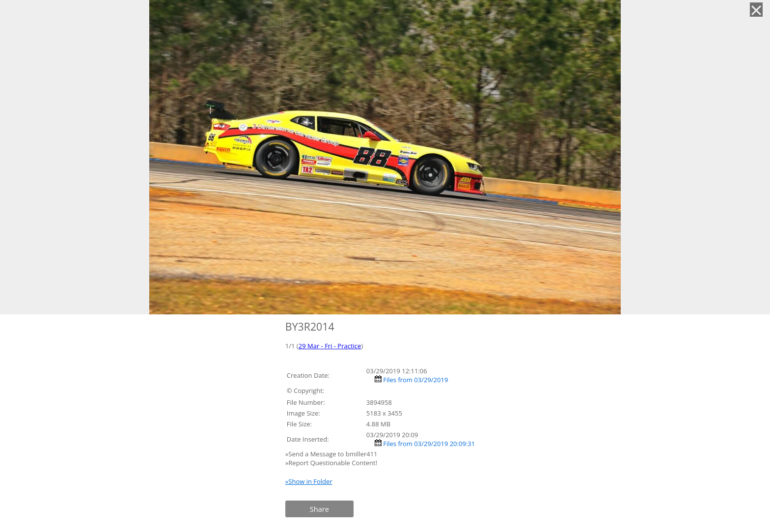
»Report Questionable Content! (331, 463)
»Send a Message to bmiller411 (332, 454)
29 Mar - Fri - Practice (330, 346)
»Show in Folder (309, 481)
